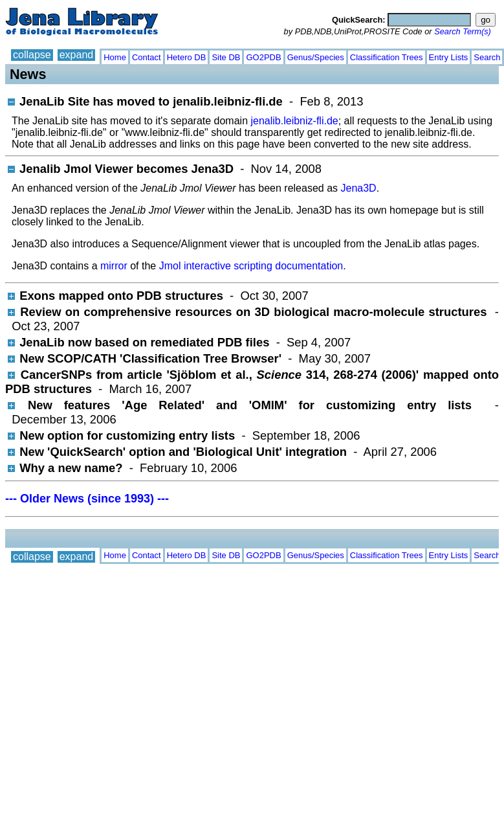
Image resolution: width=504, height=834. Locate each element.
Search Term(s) (463, 31)
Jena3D (358, 188)
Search (487, 57)
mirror (114, 266)
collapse (32, 55)
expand (77, 55)
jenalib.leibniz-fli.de (294, 121)
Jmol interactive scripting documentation (251, 266)
